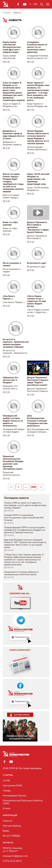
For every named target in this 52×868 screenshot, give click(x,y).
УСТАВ (6, 781)
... (26, 487)
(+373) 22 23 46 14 (12, 861)
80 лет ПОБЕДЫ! (12, 836)
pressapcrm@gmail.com (15, 856)
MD (35, 4)
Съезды (7, 791)
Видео (6, 831)
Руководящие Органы (14, 796)
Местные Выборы (12, 826)
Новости (7, 821)
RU (31, 4)
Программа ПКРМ (12, 786)
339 (33, 487)
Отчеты (7, 808)
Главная (7, 13)
